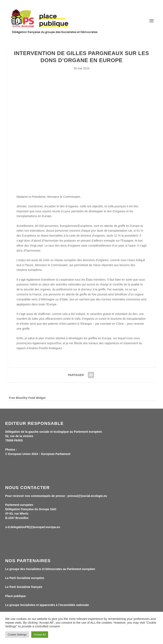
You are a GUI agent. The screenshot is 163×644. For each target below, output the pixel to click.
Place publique (16, 596)
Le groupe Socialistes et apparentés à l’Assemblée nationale (47, 605)
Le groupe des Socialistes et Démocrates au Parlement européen (50, 569)
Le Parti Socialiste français (24, 587)
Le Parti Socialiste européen (25, 578)
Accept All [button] (40, 635)
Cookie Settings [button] (17, 635)
